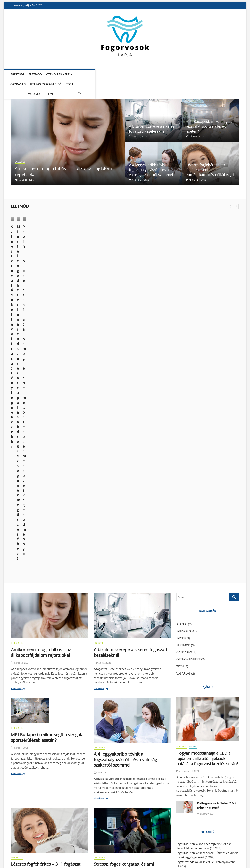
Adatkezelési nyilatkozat (224, 854)
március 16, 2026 (21, 790)
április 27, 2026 (139, 168)
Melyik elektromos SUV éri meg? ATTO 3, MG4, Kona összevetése (132, 774)
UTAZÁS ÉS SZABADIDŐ (116, 74)
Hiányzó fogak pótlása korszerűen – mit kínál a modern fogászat (46, 664)
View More (17, 376)
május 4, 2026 (195, 125)
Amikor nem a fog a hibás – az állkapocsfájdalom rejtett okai (41, 340)
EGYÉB (170, 74)
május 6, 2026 (138, 125)
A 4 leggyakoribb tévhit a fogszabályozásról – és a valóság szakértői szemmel (151, 158)
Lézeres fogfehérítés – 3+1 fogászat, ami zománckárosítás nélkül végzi (46, 554)
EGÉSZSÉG (20, 74)
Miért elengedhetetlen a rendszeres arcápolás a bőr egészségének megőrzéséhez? (94, 253)
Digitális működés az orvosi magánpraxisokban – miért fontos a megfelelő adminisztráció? (46, 777)
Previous (231, 195)
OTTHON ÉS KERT (60, 74)
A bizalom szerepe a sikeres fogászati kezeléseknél (152, 117)
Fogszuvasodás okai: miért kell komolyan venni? (207, 549)
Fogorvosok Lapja (22, 855)
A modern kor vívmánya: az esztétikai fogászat (206, 617)
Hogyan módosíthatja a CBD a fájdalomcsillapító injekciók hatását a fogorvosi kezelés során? (207, 446)
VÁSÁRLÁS (155, 74)
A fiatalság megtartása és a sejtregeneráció (204, 576)
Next (236, 195)
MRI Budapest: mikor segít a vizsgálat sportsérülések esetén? (209, 115)
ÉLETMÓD (38, 74)
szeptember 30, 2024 (188, 458)
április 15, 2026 (103, 570)
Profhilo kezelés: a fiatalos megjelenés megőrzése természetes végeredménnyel (152, 253)
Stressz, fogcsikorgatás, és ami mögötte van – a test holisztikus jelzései (125, 557)
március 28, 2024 (138, 264)
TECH (139, 74)
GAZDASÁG (88, 74)
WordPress (70, 855)
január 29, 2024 (206, 501)
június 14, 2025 (20, 259)
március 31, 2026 (21, 674)
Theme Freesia (55, 855)
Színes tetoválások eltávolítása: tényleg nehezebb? (36, 250)
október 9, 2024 (79, 264)
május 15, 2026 (24, 168)
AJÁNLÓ (182, 312)
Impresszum (200, 855)
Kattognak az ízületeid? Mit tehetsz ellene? (217, 493)
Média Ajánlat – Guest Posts (174, 855)
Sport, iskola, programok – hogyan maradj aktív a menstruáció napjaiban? (128, 667)
